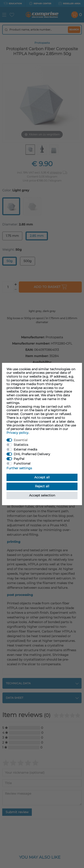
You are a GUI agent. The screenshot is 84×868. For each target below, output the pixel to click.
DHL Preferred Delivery (32, 454)
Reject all (42, 486)
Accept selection (42, 495)
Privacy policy (17, 433)
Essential (21, 440)
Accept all (42, 477)
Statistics (21, 445)
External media (25, 449)
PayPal (19, 459)
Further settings (19, 468)
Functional (22, 463)
